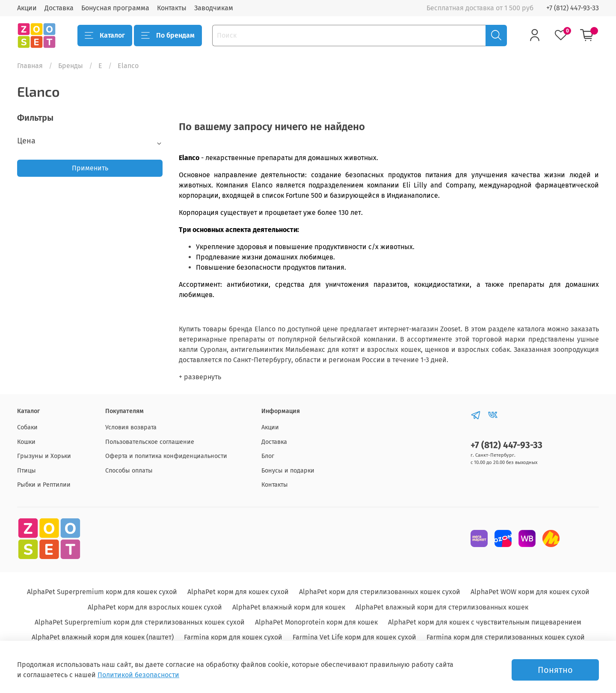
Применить (90, 168)
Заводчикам (214, 8)
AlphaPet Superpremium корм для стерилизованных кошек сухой (140, 622)
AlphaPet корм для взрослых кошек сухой (155, 607)
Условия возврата (131, 427)
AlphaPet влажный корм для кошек (289, 607)
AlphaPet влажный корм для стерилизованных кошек (442, 607)
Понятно (555, 670)
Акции (27, 8)
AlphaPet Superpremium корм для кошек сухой (102, 592)
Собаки (27, 427)
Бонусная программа (115, 8)
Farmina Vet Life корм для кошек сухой (354, 637)
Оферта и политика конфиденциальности (166, 456)
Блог (268, 456)
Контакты (172, 8)
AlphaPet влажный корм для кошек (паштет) (103, 637)
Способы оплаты (129, 471)
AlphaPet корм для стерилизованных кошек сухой (380, 592)
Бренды (71, 66)
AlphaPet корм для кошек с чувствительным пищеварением (485, 622)
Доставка (59, 8)
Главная (30, 66)
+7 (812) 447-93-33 (573, 8)
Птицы (27, 471)
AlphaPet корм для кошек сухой (238, 592)
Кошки (26, 442)
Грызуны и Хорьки (44, 456)
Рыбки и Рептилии (44, 485)
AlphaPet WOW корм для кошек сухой (530, 592)
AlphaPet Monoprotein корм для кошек (316, 622)
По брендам (168, 36)
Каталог (105, 36)
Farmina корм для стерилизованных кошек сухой (506, 637)
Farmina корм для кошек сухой (233, 637)
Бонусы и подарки (288, 471)
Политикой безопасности (138, 675)
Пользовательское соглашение (150, 442)
